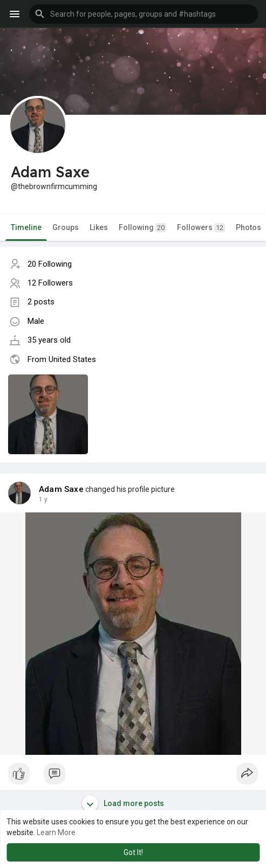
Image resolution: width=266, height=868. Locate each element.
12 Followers (50, 283)
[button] (144, 14)
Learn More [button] (56, 832)
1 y (43, 499)
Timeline (26, 227)
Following (142, 228)
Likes (99, 227)
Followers (201, 228)
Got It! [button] (133, 852)
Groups (66, 227)
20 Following (50, 264)
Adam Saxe (61, 489)
